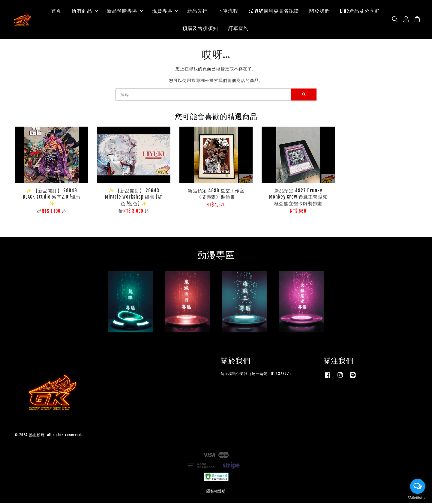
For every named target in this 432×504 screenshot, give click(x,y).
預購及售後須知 (200, 28)
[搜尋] (203, 95)
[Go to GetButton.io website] (418, 498)
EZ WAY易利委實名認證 (274, 11)
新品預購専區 (125, 11)
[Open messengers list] (418, 486)
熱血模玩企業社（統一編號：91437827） (257, 375)
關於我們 (319, 11)
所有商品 (85, 11)
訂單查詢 (238, 28)
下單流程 (228, 11)
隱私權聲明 (216, 492)
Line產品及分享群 (360, 11)
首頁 (56, 11)
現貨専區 (165, 11)
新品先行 (197, 11)
